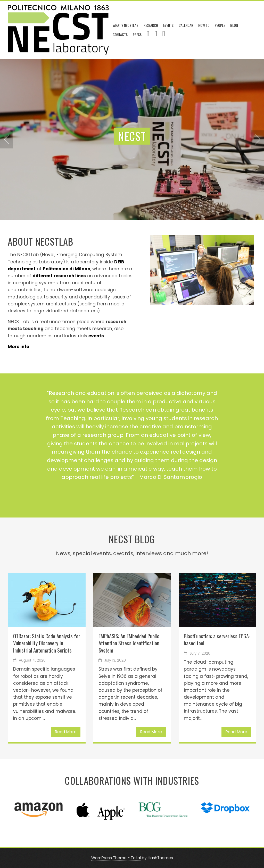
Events (168, 25)
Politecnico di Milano (67, 269)
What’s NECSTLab (126, 25)
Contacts (120, 34)
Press (137, 34)
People (220, 25)
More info (18, 347)
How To (204, 25)
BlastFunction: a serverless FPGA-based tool (217, 639)
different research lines (59, 276)
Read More (66, 732)
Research (151, 25)
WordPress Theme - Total (116, 858)
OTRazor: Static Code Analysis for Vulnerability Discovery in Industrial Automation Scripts (47, 643)
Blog (234, 25)
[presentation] (6, 139)
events (96, 336)
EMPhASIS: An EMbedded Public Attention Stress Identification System (129, 643)
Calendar (186, 25)
